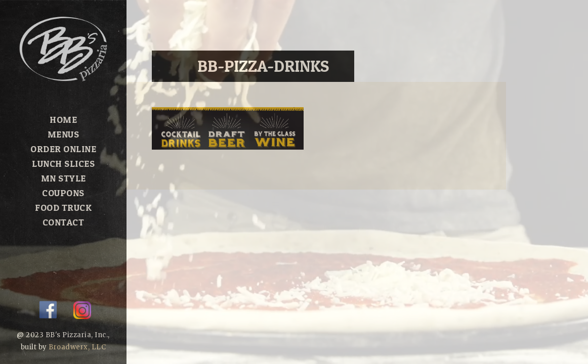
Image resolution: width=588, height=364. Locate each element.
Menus (64, 134)
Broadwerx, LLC (77, 347)
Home (63, 120)
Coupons (63, 193)
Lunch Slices (63, 164)
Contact (64, 222)
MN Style (64, 178)
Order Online (63, 149)
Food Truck (63, 208)
